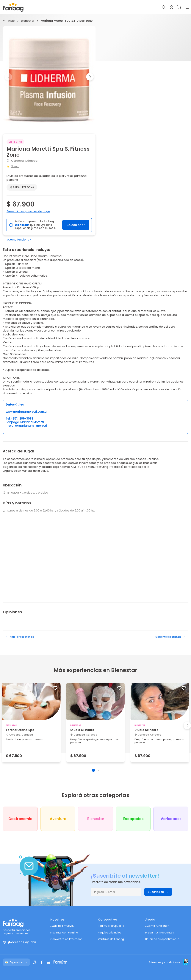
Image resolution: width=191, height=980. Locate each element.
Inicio (9, 21)
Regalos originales (109, 933)
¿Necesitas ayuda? (20, 942)
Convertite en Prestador (66, 939)
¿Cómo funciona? (19, 240)
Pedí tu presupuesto (111, 926)
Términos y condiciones (164, 962)
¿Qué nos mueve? (62, 926)
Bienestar (28, 21)
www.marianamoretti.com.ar (27, 412)
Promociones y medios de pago (28, 211)
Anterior (20, 637)
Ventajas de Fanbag (111, 939)
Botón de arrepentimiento (162, 939)
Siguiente (170, 637)
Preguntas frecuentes (160, 933)
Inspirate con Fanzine (64, 933)
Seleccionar (76, 225)
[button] (90, 77)
